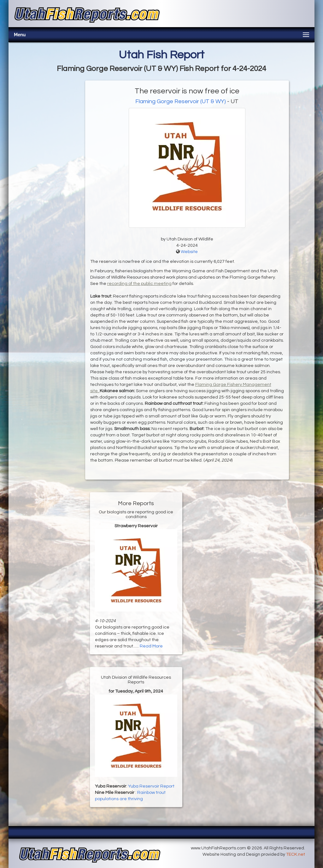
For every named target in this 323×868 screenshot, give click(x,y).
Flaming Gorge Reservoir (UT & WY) (181, 101)
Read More (151, 646)
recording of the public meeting (139, 284)
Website (189, 252)
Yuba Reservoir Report (151, 786)
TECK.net (296, 854)
